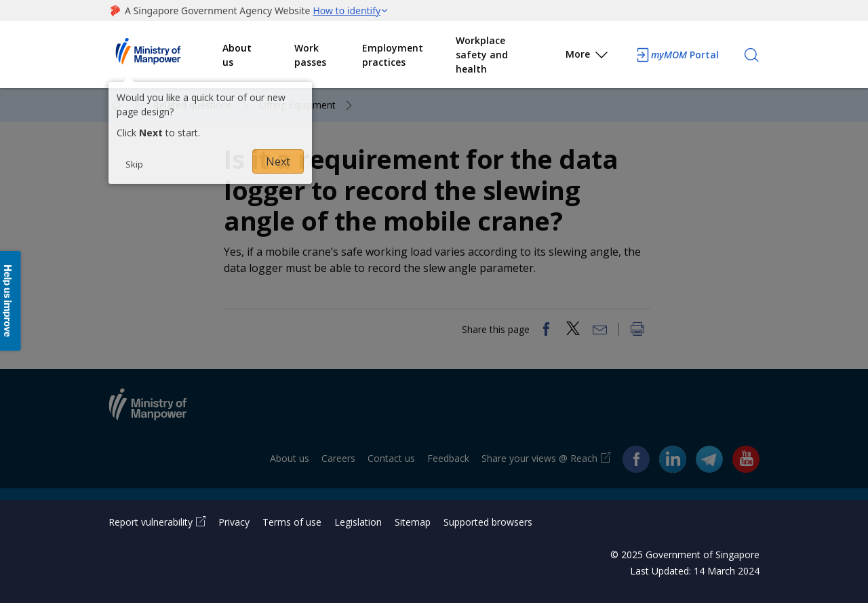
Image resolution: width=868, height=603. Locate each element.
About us (237, 55)
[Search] (751, 55)
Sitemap (413, 522)
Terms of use (292, 522)
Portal (677, 55)
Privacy (234, 522)
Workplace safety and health (482, 55)
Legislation (358, 522)
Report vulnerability (151, 522)
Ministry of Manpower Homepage (165, 55)
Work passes (310, 55)
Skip (134, 164)
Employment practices (393, 55)
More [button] (588, 57)
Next (278, 161)
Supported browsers (488, 522)
